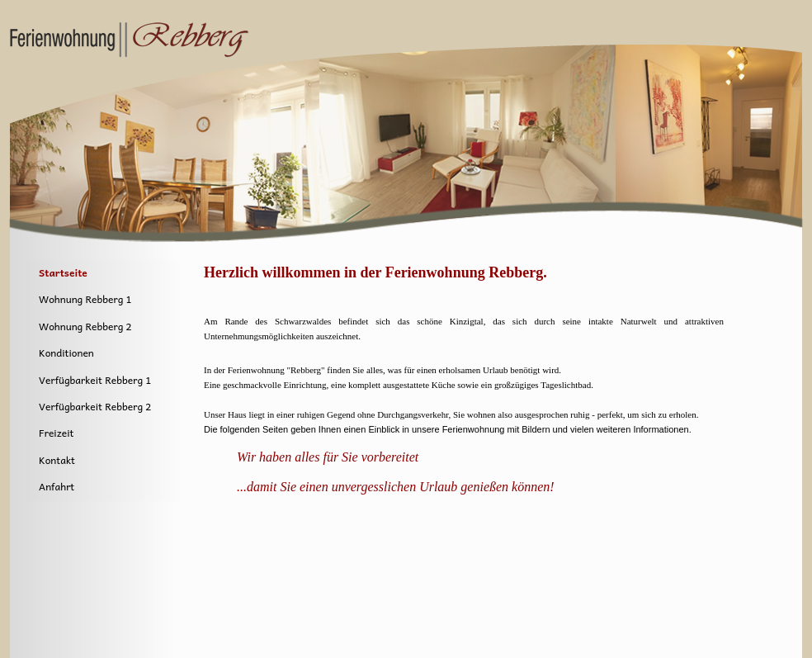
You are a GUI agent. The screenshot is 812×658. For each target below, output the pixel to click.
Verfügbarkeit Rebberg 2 (95, 406)
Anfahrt (57, 486)
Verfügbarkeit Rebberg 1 (95, 380)
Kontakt (57, 460)
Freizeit (56, 433)
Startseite (63, 272)
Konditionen (66, 353)
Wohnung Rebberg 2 (85, 326)
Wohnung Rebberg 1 (85, 299)
